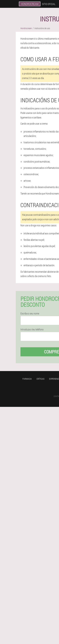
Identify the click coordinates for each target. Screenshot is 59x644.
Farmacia (27, 379)
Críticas (40, 379)
